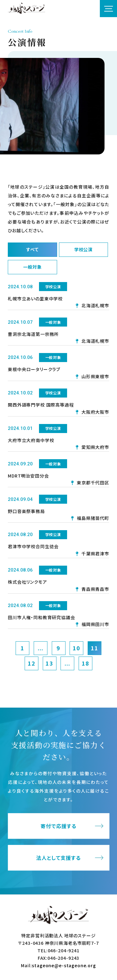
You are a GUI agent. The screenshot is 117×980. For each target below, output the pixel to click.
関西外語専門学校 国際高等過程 (41, 405)
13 (49, 663)
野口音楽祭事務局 (26, 511)
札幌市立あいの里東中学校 (35, 299)
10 (76, 648)
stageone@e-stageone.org (64, 965)
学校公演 (83, 249)
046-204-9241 (64, 950)
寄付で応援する (58, 826)
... (41, 648)
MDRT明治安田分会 (28, 476)
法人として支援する (58, 858)
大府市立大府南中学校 (31, 440)
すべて (32, 249)
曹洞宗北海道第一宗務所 (33, 334)
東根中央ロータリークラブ (34, 369)
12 (32, 663)
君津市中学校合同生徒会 (33, 546)
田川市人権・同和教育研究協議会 (41, 617)
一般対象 (32, 267)
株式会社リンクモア (27, 582)
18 (85, 663)
